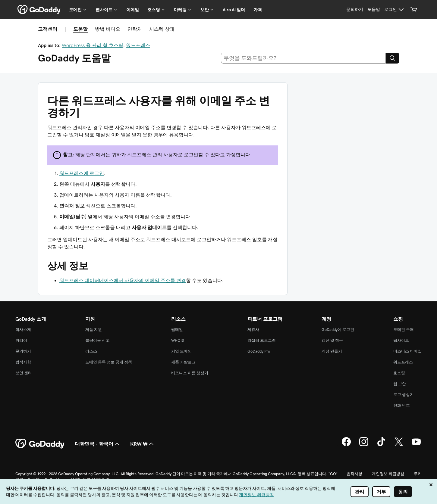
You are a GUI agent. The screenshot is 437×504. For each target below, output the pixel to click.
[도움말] (374, 10)
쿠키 (418, 474)
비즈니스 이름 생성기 (190, 373)
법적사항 (23, 362)
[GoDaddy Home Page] (40, 444)
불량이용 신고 (97, 340)
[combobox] (303, 58)
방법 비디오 (108, 29)
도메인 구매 (404, 330)
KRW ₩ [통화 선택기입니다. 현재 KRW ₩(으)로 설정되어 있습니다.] (143, 444)
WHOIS (178, 340)
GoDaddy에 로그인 (338, 330)
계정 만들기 (332, 351)
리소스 (91, 351)
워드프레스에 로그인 (82, 173)
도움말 (80, 29)
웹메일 (177, 330)
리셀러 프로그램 (262, 340)
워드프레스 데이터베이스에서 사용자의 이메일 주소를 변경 (123, 280)
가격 (258, 10)
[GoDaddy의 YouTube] (416, 445)
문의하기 (23, 351)
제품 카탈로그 (183, 362)
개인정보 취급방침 (388, 474)
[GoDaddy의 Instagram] (364, 445)
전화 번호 (402, 405)
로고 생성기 (404, 395)
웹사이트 (401, 340)
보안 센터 (24, 373)
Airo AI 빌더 (234, 10)
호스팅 (399, 373)
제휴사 (253, 330)
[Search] (392, 58)
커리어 (21, 340)
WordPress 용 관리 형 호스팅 (93, 45)
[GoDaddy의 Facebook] (346, 445)
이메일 (133, 10)
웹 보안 (400, 384)
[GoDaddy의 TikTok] (381, 445)
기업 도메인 (181, 351)
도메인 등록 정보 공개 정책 (109, 362)
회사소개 (23, 330)
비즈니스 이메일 (407, 351)
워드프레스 (138, 45)
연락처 (135, 29)
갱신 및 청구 (332, 340)
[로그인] (395, 10)
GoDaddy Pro (259, 351)
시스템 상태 (162, 29)
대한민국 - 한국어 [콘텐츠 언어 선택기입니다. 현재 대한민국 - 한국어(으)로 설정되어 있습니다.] (98, 444)
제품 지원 (94, 330)
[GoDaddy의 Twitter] (399, 445)
